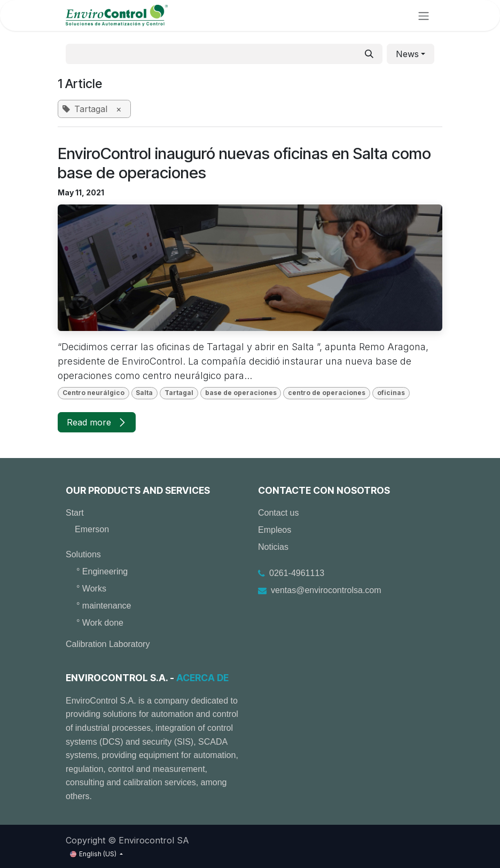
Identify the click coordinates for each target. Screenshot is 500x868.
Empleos (275, 530)
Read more (97, 422)
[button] (411, 54)
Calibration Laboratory (108, 644)
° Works (91, 589)
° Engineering (102, 571)
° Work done (100, 623)
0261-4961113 (297, 573)
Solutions (83, 554)
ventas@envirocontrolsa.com (326, 590)
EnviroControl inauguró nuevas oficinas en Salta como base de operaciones (244, 163)
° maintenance (104, 606)
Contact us (278, 513)
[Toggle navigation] (424, 15)
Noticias (273, 547)
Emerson (92, 529)
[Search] (369, 54)
